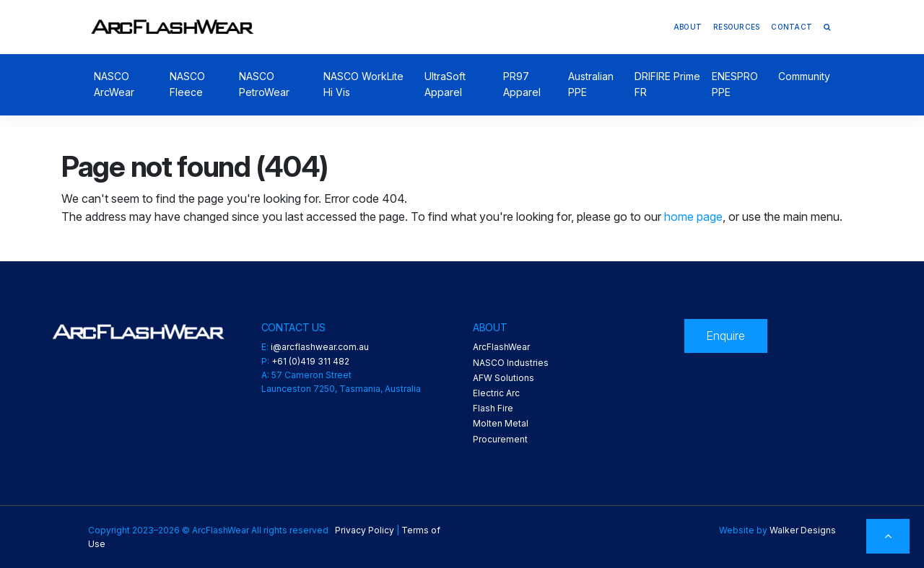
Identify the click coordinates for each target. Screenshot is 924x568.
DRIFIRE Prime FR (667, 84)
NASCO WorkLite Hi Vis (363, 84)
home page (693, 217)
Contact (792, 27)
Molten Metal (501, 423)
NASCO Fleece (187, 84)
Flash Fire (493, 408)
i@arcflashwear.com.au (320, 347)
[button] (827, 27)
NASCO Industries (511, 363)
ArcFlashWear (501, 347)
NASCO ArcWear (114, 84)
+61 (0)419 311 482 (310, 361)
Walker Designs (803, 530)
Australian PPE (591, 84)
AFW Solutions (504, 378)
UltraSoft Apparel (445, 84)
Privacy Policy (365, 530)
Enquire (725, 336)
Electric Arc (496, 393)
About (688, 27)
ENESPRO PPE (735, 84)
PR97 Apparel (522, 84)
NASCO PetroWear (264, 84)
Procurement (500, 439)
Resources (736, 27)
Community (804, 76)
